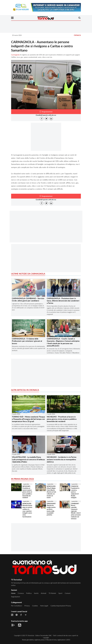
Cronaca (77, 35)
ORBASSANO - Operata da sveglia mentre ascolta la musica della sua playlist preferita (52, 509)
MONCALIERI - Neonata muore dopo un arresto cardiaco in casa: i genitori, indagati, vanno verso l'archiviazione (27, 510)
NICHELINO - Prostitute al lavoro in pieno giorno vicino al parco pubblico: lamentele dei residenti (62, 419)
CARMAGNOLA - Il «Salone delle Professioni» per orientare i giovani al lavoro (27, 341)
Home (13, 593)
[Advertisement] (46, 228)
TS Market (52, 593)
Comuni (68, 593)
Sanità (36, 593)
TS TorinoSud (30, 636)
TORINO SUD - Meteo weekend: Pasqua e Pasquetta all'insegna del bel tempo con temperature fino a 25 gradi (28, 419)
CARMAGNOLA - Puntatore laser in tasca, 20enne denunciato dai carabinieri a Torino (63, 301)
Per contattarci (17, 606)
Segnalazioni (16, 597)
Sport (60, 593)
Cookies (35, 606)
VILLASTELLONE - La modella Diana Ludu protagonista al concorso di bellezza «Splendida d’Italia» (28, 459)
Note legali (44, 606)
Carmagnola (15, 55)
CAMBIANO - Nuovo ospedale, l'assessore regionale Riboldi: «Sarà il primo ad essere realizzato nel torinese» (76, 511)
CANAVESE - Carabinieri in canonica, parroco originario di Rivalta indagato (75, 492)
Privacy (27, 606)
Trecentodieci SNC (46, 636)
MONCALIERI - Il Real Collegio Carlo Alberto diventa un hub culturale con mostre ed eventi (51, 492)
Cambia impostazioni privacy (61, 606)
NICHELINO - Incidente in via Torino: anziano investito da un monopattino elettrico (62, 459)
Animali (44, 593)
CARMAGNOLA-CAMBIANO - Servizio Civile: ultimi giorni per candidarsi (28, 299)
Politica (29, 593)
